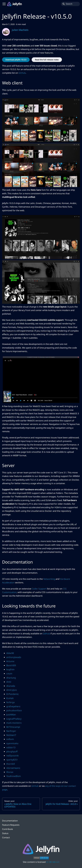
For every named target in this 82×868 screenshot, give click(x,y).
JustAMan (11, 715)
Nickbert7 (11, 735)
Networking (49, 579)
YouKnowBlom (14, 776)
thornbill (11, 764)
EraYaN (10, 698)
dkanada (11, 686)
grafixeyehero (13, 706)
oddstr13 (11, 747)
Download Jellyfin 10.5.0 (16, 60)
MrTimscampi (13, 727)
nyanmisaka (12, 743)
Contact (6, 837)
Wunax (10, 772)
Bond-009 (11, 665)
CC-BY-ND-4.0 (53, 862)
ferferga (10, 702)
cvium (9, 673)
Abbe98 (10, 653)
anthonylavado (14, 657)
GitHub (22, 73)
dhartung (11, 678)
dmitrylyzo (12, 690)
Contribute (7, 829)
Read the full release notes (47, 60)
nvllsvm (10, 739)
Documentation (10, 821)
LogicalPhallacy (14, 719)
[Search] (70, 4)
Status (5, 833)
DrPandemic (12, 694)
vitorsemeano (13, 768)
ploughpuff (12, 751)
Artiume (10, 661)
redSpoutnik (12, 756)
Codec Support (39, 589)
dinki (9, 682)
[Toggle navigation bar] (4, 4)
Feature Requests (11, 825)
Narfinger (11, 731)
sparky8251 (12, 760)
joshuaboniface (14, 710)
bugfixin (10, 669)
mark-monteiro (14, 723)
